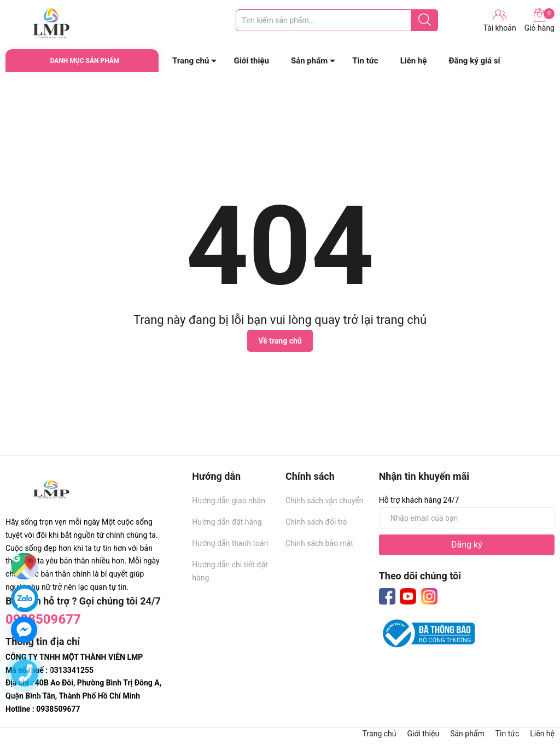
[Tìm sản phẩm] (337, 20)
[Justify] (425, 20)
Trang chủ (191, 61)
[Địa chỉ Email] (467, 518)
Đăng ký (467, 545)
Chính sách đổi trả (316, 522)
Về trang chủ (280, 341)
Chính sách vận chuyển (325, 501)
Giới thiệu (251, 61)
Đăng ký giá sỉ (474, 61)
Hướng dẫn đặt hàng (227, 522)
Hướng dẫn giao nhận (229, 501)
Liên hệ (414, 61)
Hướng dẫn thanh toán (230, 543)
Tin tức (365, 61)
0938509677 (43, 619)
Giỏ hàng (539, 20)
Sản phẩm (309, 61)
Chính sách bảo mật (319, 543)
